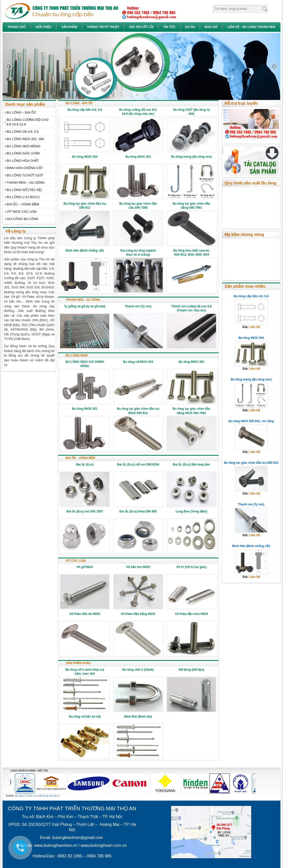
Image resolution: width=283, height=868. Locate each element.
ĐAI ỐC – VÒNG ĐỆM (23, 204)
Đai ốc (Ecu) (85, 465)
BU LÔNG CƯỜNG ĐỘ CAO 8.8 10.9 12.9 (28, 122)
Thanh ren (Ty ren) (138, 306)
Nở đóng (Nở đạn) (191, 670)
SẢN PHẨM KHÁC (78, 663)
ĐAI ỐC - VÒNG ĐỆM (80, 458)
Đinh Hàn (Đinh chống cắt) (85, 251)
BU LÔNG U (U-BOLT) (23, 197)
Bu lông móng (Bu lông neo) (191, 157)
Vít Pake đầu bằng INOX (138, 614)
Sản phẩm (69, 27)
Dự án (190, 27)
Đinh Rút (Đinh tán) (138, 717)
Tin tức (169, 27)
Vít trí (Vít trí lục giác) (191, 567)
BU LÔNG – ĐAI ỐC (21, 112)
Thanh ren (32, 796)
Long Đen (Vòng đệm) (191, 511)
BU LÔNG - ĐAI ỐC (79, 103)
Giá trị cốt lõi (141, 27)
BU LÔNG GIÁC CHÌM (23, 153)
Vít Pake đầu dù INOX (85, 614)
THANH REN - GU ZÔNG (83, 300)
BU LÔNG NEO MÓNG (23, 146)
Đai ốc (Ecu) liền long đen (191, 465)
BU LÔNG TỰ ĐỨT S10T (25, 175)
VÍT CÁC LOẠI (76, 561)
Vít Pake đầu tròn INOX (191, 614)
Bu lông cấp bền (49, 796)
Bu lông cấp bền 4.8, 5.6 (85, 110)
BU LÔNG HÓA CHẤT (23, 161)
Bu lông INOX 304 (85, 157)
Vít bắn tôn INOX (138, 567)
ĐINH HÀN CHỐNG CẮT (25, 168)
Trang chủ (16, 27)
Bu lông (19, 796)
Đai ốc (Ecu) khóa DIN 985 (138, 511)
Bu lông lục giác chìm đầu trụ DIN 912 (251, 463)
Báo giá (211, 27)
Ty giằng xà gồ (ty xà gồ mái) (85, 306)
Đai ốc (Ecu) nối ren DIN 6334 (138, 465)
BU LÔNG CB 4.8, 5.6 (23, 132)
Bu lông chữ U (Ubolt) (138, 670)
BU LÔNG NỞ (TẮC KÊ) (24, 190)
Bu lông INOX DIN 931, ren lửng (251, 421)
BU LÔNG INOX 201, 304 (25, 139)
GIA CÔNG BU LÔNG (22, 219)
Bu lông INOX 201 (138, 157)
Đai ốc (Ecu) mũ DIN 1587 (85, 511)
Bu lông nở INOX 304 (138, 362)
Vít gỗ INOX (85, 567)
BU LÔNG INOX (77, 356)
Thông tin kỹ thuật (103, 27)
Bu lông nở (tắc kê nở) (85, 717)
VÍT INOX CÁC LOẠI (22, 212)
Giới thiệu (44, 27)
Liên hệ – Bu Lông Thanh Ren (251, 27)
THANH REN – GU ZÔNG (26, 183)
